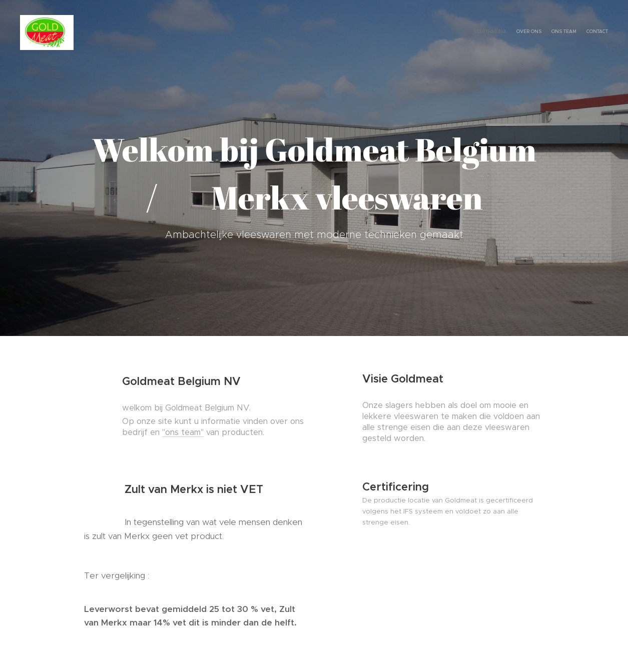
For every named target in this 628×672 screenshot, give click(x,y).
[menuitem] (579, 32)
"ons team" (183, 432)
